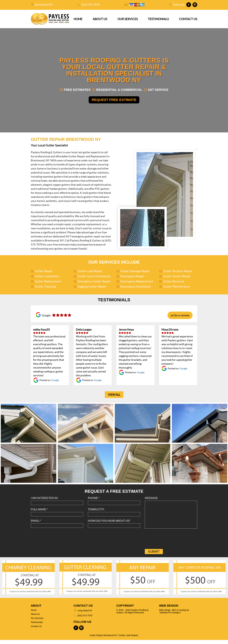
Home (78, 19)
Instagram (195, 5)
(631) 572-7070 (90, 5)
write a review (180, 319)
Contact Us (188, 19)
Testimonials (158, 19)
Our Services (128, 19)
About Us (100, 19)
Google (55, 384)
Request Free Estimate (114, 102)
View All (114, 399)
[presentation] (168, 544)
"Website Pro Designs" (170, 617)
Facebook (189, 5)
